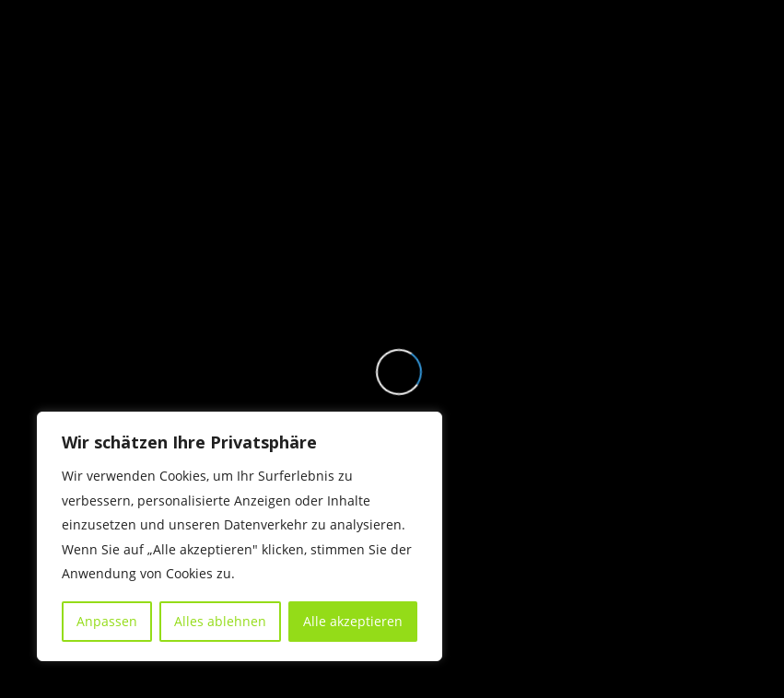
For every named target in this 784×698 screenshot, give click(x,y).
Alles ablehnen (220, 621)
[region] (240, 536)
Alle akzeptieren (353, 621)
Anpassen (107, 621)
